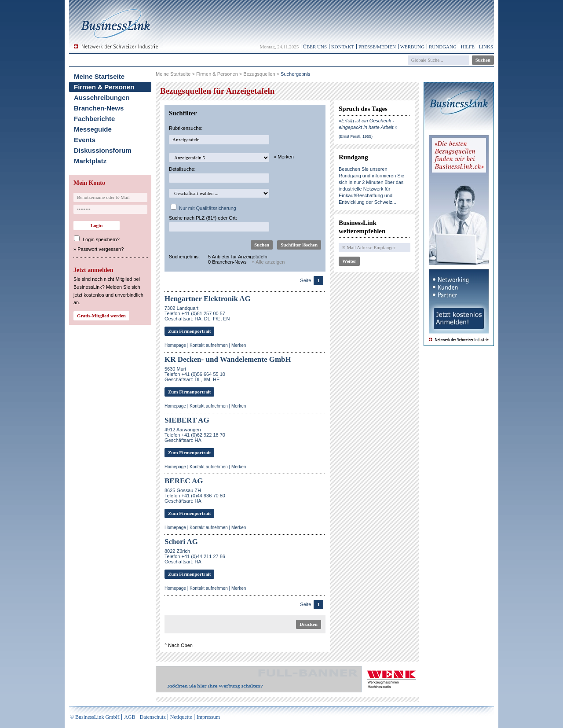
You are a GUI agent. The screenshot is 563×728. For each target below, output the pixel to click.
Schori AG (181, 542)
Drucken (309, 624)
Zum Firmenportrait (189, 331)
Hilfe (468, 47)
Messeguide (93, 129)
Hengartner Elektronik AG (208, 299)
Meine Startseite (99, 76)
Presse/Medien (377, 47)
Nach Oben (180, 645)
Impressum (208, 717)
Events (85, 140)
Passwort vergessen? (101, 249)
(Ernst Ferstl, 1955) (356, 136)
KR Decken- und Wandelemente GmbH (228, 359)
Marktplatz (90, 161)
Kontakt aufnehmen (209, 345)
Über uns (315, 47)
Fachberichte (94, 119)
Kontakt (343, 47)
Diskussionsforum (103, 150)
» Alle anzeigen (269, 262)
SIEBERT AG (187, 420)
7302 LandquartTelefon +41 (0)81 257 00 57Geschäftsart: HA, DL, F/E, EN (197, 313)
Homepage (175, 345)
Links (486, 47)
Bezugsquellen (259, 74)
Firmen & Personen (104, 87)
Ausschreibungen (102, 97)
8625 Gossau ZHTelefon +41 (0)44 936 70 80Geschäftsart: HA (195, 496)
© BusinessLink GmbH (95, 717)
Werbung (413, 47)
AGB (130, 717)
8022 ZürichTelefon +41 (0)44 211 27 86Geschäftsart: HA (195, 556)
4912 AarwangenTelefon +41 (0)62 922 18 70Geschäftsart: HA (195, 435)
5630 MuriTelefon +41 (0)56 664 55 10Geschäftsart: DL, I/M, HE (195, 374)
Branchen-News (99, 108)
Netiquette (181, 717)
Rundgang (443, 47)
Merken (239, 345)
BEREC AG (184, 481)
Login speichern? (101, 239)
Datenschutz (152, 717)
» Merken (284, 157)
